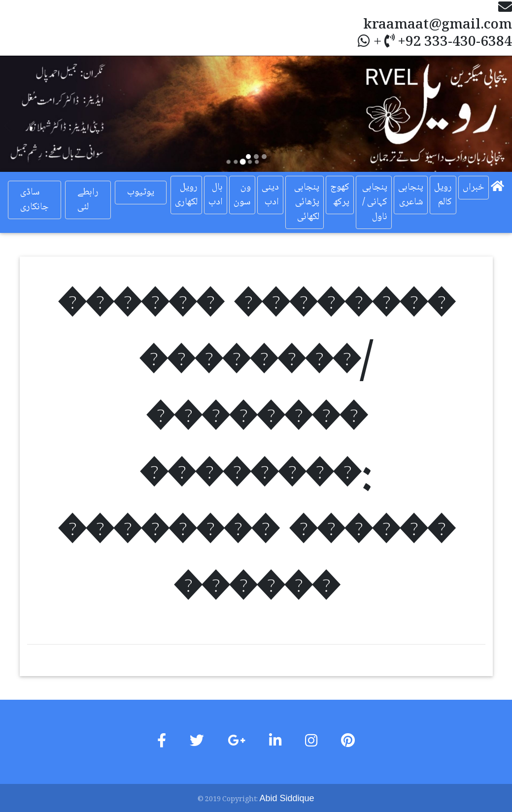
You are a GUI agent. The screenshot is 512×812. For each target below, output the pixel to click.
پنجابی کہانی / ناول (375, 202)
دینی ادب (270, 195)
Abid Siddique (287, 798)
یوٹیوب (141, 193)
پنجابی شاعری (411, 195)
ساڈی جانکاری (34, 200)
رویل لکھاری (186, 195)
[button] (38, 114)
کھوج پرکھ (340, 195)
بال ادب (216, 195)
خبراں (474, 188)
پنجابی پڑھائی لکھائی (307, 202)
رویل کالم (443, 195)
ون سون (242, 195)
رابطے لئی (88, 200)
